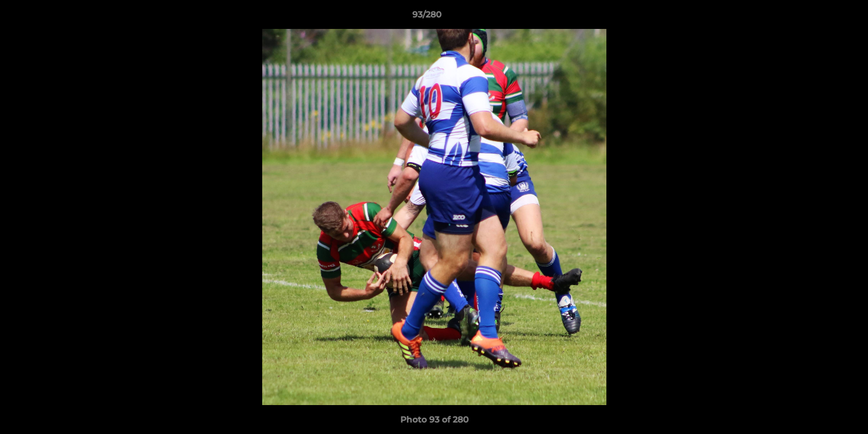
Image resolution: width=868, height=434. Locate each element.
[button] (817, 17)
